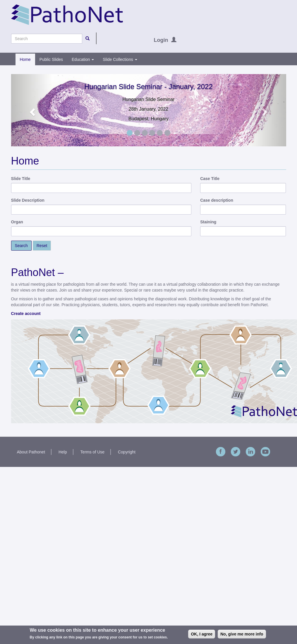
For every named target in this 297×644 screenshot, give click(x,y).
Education (83, 59)
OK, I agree (202, 634)
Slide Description (28, 200)
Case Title (210, 179)
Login (161, 40)
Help (63, 452)
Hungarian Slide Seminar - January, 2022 (148, 87)
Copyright (127, 452)
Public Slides (51, 59)
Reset (42, 246)
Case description (217, 200)
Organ (17, 222)
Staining (208, 222)
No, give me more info (242, 634)
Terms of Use (92, 452)
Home (25, 59)
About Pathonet (31, 452)
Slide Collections (120, 59)
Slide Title (21, 179)
